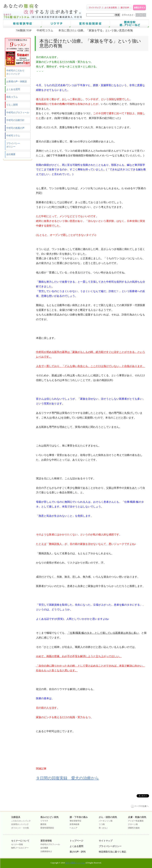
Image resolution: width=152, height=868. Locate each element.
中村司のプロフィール (18, 113)
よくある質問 (13, 89)
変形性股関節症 (47, 828)
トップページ (76, 841)
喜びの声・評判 (78, 852)
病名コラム (12, 97)
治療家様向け (46, 851)
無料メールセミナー (20, 848)
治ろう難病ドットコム (75, 863)
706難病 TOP (24, 30)
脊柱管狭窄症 (75, 821)
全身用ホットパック (20, 824)
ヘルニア (73, 828)
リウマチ (44, 821)
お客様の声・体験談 (17, 82)
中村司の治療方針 (15, 120)
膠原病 (43, 824)
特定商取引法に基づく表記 (112, 852)
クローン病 (133, 824)
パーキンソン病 (106, 821)
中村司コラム (45, 30)
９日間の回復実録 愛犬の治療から (67, 778)
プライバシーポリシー (13, 145)
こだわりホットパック (21, 821)
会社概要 (11, 154)
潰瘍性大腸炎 (134, 828)
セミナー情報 (17, 844)
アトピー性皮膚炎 (136, 821)
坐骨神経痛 (74, 824)
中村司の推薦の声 (15, 128)
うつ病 (102, 824)
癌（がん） (104, 828)
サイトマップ (106, 841)
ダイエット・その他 (20, 828)
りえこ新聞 (12, 105)
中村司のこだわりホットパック (15, 72)
